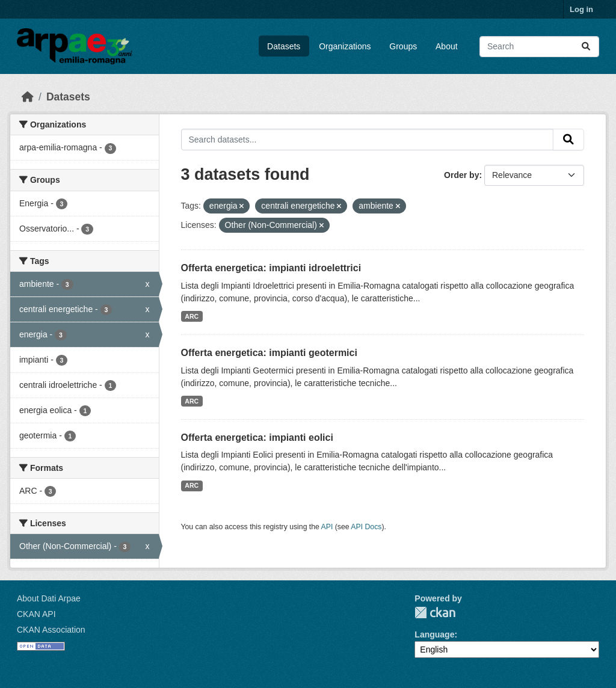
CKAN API (36, 614)
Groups (403, 46)
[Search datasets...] (539, 47)
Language (434, 634)
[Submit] (586, 47)
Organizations (345, 46)
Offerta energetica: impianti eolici (257, 438)
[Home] (28, 97)
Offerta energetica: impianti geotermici (269, 353)
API (327, 527)
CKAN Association (51, 630)
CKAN (435, 613)
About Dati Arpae (49, 598)
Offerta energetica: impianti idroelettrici (271, 268)
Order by (461, 175)
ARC (192, 316)
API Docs (366, 527)
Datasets (284, 46)
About (447, 46)
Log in (581, 9)
